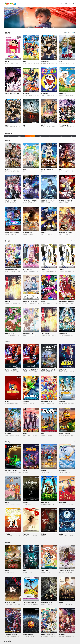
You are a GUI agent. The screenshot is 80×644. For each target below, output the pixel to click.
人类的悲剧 (8, 534)
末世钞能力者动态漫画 (10, 201)
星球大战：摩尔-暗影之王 (11, 370)
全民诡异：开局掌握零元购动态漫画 (32, 201)
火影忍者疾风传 (27, 93)
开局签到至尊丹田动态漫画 (65, 233)
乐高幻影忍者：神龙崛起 (11, 470)
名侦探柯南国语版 (45, 61)
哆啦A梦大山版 (44, 93)
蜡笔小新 (7, 61)
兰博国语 (25, 434)
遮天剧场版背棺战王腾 (46, 603)
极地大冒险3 (62, 402)
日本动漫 (8, 241)
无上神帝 (43, 125)
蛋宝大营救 (44, 470)
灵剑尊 (60, 61)
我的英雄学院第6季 (63, 125)
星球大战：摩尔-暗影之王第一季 (31, 370)
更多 (73, 140)
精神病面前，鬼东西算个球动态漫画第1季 (69, 201)
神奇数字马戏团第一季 (46, 402)
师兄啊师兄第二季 (27, 233)
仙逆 (24, 125)
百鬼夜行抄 (8, 301)
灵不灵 (24, 169)
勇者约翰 (7, 502)
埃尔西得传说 (26, 534)
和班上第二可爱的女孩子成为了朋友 (32, 301)
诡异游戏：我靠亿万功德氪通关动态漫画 (15, 233)
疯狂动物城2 (8, 434)
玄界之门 (61, 169)
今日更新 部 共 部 (68, 33)
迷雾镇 (24, 571)
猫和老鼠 (7, 402)
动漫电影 (8, 542)
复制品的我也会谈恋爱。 (29, 333)
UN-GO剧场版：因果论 (11, 603)
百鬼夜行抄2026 (45, 333)
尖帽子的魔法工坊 (63, 333)
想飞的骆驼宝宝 (63, 470)
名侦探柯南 (8, 125)
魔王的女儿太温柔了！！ (11, 333)
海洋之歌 (61, 534)
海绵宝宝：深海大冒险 (64, 434)
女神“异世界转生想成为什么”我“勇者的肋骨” (16, 270)
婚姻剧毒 (43, 301)
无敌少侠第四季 (63, 370)
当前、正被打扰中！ (28, 270)
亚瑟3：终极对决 (45, 502)
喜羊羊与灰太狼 (63, 93)
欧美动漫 (8, 341)
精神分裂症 (26, 502)
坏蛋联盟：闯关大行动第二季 (48, 370)
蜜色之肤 (61, 603)
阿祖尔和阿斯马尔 (63, 502)
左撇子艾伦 (61, 270)
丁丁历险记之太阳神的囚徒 (29, 603)
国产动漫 (8, 141)
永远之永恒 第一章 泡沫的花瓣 (66, 571)
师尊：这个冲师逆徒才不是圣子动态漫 (14, 93)
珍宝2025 (25, 470)
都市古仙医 (44, 233)
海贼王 (24, 61)
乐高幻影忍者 (26, 402)
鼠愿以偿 (7, 571)
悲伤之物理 (44, 534)
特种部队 (43, 434)
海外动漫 (8, 442)
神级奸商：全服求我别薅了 (47, 169)
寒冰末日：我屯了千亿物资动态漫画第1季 (51, 201)
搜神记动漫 (8, 169)
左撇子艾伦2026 (45, 270)
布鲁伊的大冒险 (45, 571)
